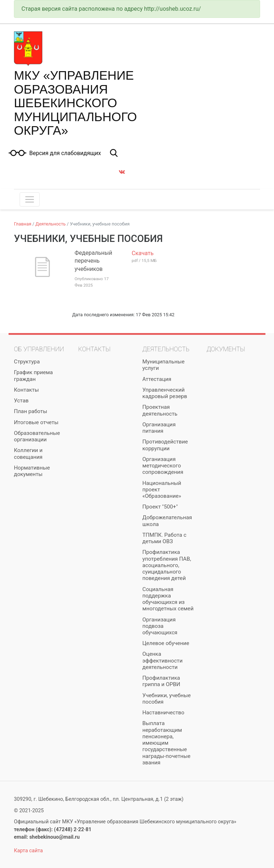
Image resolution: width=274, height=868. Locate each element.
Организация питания (159, 428)
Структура (27, 362)
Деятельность (50, 224)
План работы (31, 411)
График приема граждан (33, 376)
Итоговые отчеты (36, 422)
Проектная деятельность (160, 410)
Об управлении (39, 349)
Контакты (26, 390)
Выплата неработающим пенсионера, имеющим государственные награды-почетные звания (166, 743)
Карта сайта (28, 851)
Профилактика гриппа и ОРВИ (161, 681)
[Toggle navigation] (30, 199)
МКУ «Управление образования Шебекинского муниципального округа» (75, 103)
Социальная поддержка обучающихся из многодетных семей (168, 599)
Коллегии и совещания (28, 453)
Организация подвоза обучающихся (160, 626)
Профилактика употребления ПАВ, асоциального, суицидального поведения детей (167, 565)
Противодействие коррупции (165, 445)
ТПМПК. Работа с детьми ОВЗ (164, 538)
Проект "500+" (160, 507)
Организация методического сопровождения (163, 466)
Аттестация (157, 379)
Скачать (143, 253)
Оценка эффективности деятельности (163, 660)
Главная (23, 224)
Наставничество (163, 713)
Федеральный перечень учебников (93, 261)
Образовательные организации (37, 436)
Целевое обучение (166, 643)
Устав (21, 401)
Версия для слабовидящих (65, 153)
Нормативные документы (32, 471)
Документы (226, 349)
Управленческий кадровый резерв (165, 393)
